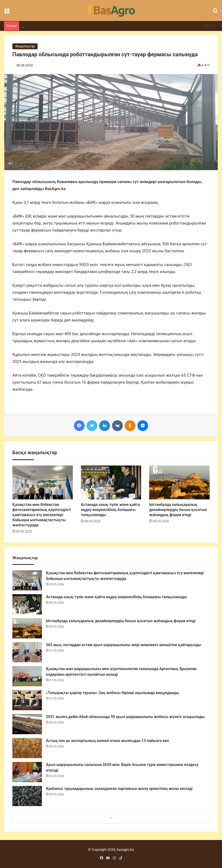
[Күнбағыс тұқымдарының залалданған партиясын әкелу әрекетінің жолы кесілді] (27, 796)
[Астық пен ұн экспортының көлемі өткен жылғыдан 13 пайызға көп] (27, 748)
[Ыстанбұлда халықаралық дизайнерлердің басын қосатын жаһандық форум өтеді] (179, 483)
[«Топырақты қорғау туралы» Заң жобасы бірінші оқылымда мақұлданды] (27, 700)
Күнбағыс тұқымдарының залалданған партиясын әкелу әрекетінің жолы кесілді (119, 789)
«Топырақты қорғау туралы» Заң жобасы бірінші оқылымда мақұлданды (112, 693)
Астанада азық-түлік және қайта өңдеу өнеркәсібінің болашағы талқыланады (110, 510)
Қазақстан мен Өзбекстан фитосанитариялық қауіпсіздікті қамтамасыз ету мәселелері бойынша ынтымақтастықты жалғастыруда (42, 515)
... (111, 817)
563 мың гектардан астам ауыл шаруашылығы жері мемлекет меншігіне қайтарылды (124, 645)
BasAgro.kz (55, 189)
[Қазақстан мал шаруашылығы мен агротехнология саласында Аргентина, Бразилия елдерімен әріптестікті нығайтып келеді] (27, 676)
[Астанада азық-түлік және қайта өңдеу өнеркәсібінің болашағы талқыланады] (111, 483)
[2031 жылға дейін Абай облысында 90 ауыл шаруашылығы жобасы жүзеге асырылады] (27, 724)
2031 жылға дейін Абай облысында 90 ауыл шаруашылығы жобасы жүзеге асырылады (125, 717)
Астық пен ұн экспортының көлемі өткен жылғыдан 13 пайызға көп (107, 741)
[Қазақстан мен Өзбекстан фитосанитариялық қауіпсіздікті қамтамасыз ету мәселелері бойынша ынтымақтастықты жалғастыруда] (43, 483)
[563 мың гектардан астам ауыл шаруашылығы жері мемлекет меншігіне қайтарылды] (27, 652)
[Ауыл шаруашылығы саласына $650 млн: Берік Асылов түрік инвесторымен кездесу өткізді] (27, 772)
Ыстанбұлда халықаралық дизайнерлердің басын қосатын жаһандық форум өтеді (178, 510)
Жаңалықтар (25, 46)
